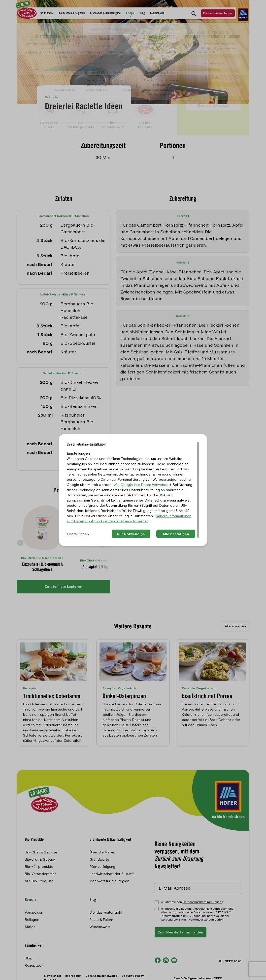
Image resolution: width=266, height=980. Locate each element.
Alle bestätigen (176, 534)
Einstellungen (78, 534)
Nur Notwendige (131, 534)
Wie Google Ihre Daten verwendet (142, 484)
